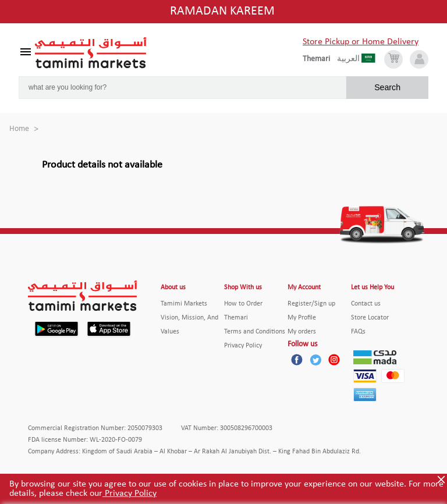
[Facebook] (297, 360)
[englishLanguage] (320, 59)
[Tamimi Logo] (91, 53)
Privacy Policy (130, 494)
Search (387, 87)
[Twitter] (315, 360)
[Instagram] (334, 360)
